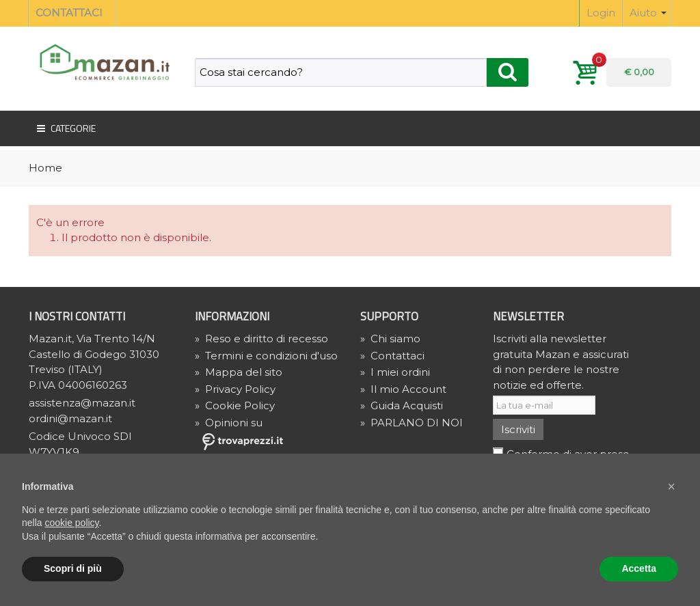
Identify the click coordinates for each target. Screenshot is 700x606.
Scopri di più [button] (73, 568)
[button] (671, 486)
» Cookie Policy (235, 405)
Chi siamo (390, 339)
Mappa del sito (239, 372)
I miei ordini (395, 372)
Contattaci (392, 356)
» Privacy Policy (235, 389)
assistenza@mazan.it (82, 403)
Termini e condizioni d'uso (266, 356)
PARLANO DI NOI (412, 423)
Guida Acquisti (402, 405)
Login (601, 13)
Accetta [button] (639, 568)
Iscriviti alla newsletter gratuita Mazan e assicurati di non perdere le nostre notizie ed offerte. (561, 362)
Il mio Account (403, 389)
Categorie (65, 128)
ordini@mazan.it (70, 418)
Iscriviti (518, 429)
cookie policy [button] (71, 523)
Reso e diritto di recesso (261, 339)
